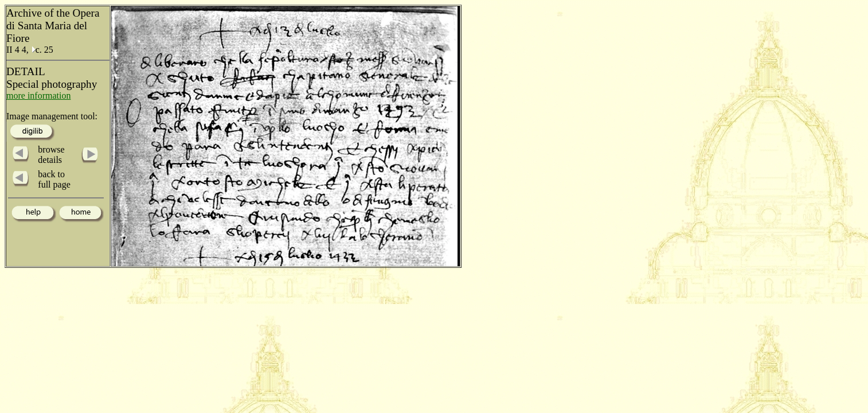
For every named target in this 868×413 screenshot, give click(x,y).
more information (38, 96)
